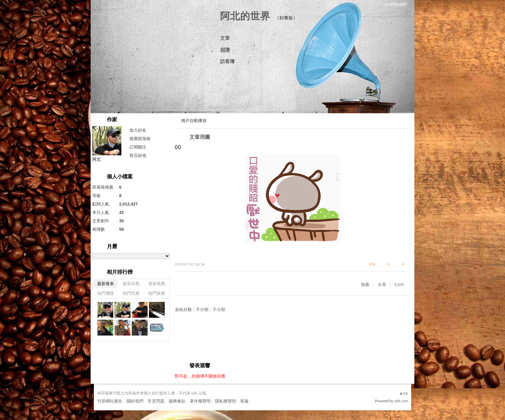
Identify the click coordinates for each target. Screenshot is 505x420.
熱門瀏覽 (106, 293)
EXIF (399, 285)
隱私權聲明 (225, 401)
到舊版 (286, 18)
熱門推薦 (157, 293)
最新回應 (131, 284)
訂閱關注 (138, 147)
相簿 (225, 50)
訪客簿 (227, 61)
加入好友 (138, 130)
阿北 (96, 159)
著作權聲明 (200, 401)
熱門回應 (131, 293)
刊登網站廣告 (110, 401)
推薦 (365, 285)
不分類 (202, 309)
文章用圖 (200, 137)
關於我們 (135, 401)
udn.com (401, 401)
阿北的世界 (245, 16)
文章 (225, 38)
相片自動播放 (194, 121)
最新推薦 (157, 284)
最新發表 (106, 284)
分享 (382, 285)
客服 (244, 401)
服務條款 (177, 401)
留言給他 (138, 155)
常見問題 (156, 401)
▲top (404, 393)
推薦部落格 (140, 139)
